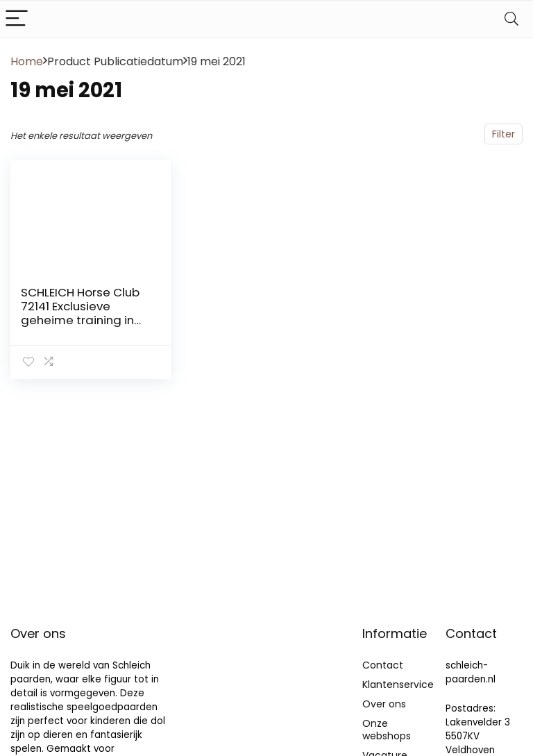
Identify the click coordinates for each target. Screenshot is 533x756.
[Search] (511, 19)
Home (27, 61)
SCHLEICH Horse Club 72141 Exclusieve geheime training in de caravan (80, 313)
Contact (383, 665)
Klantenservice (398, 684)
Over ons (384, 704)
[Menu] (17, 19)
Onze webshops (387, 730)
